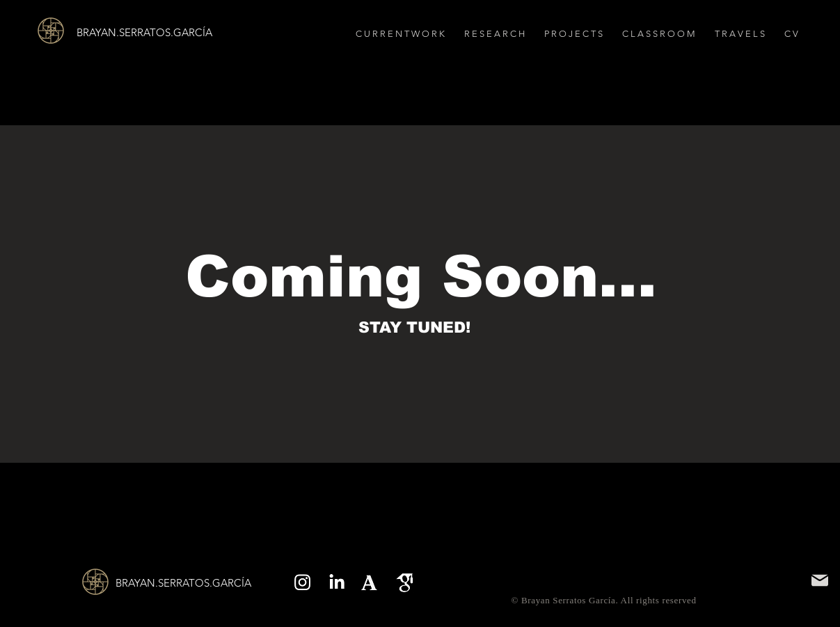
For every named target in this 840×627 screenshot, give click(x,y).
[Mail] (820, 580)
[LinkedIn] (336, 582)
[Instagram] (302, 582)
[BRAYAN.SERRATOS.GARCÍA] (160, 32)
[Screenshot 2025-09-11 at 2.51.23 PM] (371, 582)
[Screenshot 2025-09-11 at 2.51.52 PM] (405, 582)
